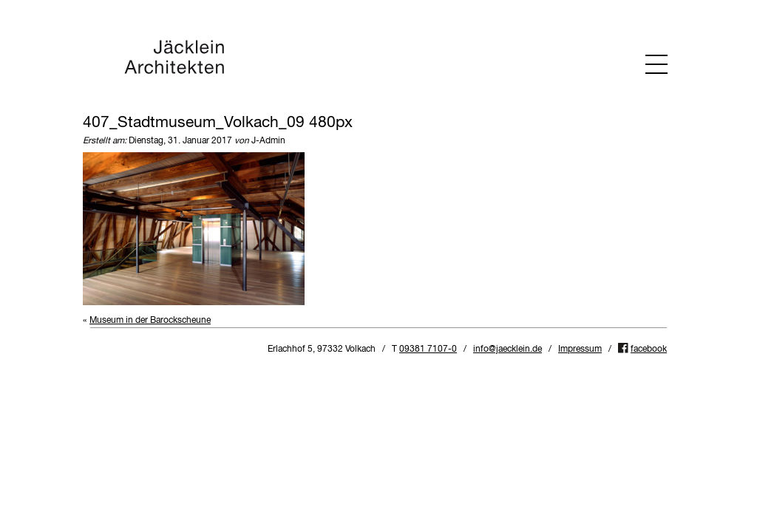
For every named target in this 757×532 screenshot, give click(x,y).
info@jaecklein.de (508, 349)
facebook (649, 349)
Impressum (580, 349)
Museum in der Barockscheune (150, 321)
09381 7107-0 (428, 349)
